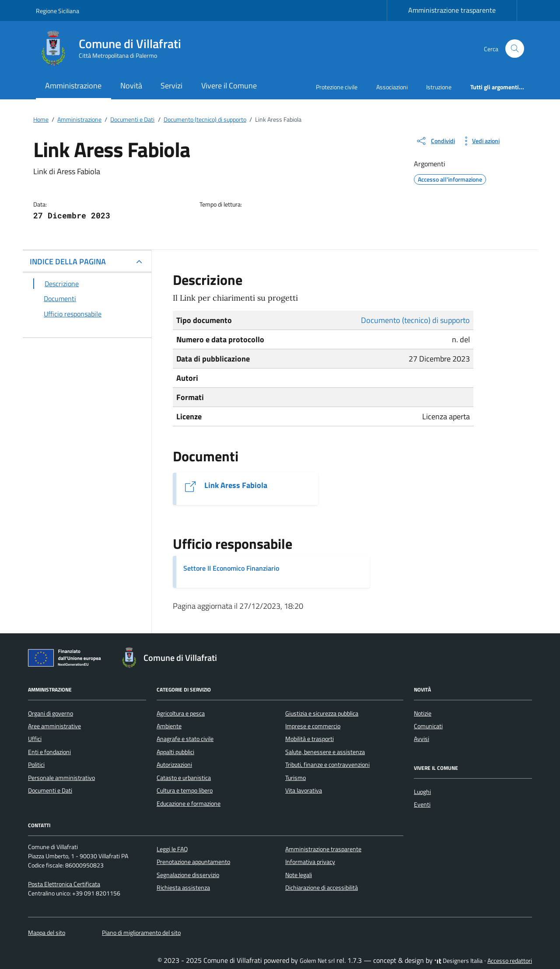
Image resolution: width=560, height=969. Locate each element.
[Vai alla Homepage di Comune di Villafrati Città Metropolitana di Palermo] (114, 49)
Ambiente (169, 726)
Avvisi (422, 739)
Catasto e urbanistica (184, 778)
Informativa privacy (310, 862)
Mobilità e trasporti (310, 739)
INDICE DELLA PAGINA (68, 262)
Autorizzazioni (174, 765)
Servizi (171, 86)
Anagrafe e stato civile (185, 739)
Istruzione (439, 87)
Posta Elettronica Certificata (64, 884)
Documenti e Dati (50, 790)
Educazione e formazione (189, 804)
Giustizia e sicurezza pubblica (322, 713)
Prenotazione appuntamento (193, 862)
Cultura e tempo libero (185, 790)
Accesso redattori (510, 961)
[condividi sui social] (435, 141)
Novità (131, 86)
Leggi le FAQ (172, 849)
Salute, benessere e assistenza (325, 752)
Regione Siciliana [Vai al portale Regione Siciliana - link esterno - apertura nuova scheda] (58, 11)
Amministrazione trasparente (452, 10)
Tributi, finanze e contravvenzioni (327, 765)
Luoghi (422, 792)
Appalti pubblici (175, 752)
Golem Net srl (317, 961)
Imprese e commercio (313, 726)
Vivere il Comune (229, 86)
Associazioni (392, 87)
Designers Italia (458, 961)
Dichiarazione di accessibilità (322, 888)
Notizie (423, 713)
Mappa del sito (47, 933)
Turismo (296, 778)
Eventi (422, 804)
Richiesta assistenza (183, 888)
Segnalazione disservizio (188, 875)
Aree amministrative (54, 726)
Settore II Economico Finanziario (231, 568)
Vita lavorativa (304, 790)
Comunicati (428, 726)
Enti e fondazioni (49, 752)
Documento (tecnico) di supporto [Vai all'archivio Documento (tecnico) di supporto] (415, 320)
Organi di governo (51, 713)
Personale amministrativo (61, 778)
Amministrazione (73, 86)
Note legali (299, 875)
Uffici (35, 739)
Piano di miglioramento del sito (141, 933)
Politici (36, 765)
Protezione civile (337, 87)
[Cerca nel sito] (515, 49)
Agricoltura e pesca (181, 713)
